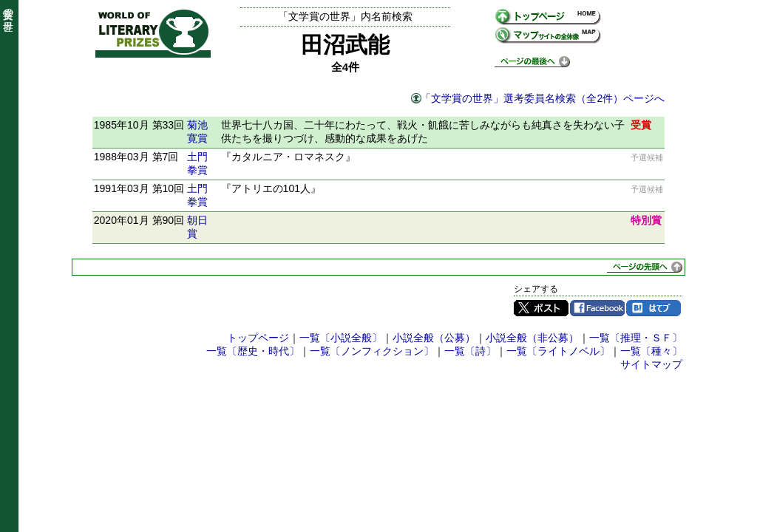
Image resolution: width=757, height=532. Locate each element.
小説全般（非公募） (532, 338)
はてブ (654, 308)
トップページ (258, 338)
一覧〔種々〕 (651, 351)
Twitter (541, 308)
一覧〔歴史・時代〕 (253, 351)
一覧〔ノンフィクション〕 (372, 351)
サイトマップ (651, 364)
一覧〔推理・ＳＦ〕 (636, 338)
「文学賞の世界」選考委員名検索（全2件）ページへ (543, 98)
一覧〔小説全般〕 (341, 338)
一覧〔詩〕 (470, 351)
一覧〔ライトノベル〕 (558, 351)
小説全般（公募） (434, 338)
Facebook (597, 308)
